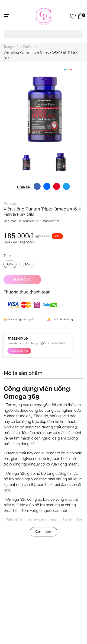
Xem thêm (43, 532)
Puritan (11, 203)
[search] (79, 34)
